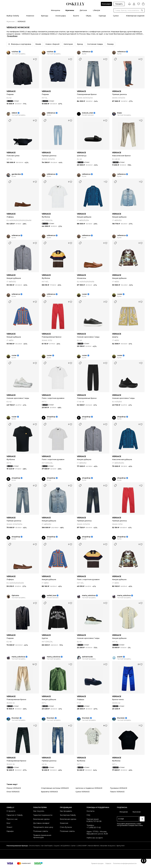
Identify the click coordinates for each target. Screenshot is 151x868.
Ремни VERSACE (14, 788)
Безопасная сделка (41, 819)
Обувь (89, 16)
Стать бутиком (66, 827)
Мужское (11, 21)
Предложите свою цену (43, 827)
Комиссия (64, 823)
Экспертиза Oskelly (68, 815)
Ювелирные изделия (135, 16)
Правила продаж (97, 863)
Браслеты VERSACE (49, 792)
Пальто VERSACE (117, 792)
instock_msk (87, 113)
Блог (9, 823)
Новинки (30, 16)
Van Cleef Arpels (47, 846)
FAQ (88, 815)
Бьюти (76, 16)
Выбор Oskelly (13, 16)
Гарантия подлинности (43, 815)
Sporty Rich (121, 846)
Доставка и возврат (41, 823)
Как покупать (39, 811)
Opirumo (15, 596)
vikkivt (14, 113)
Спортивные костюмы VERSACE (55, 788)
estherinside (87, 657)
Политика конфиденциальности (125, 863)
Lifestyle (96, 10)
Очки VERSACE (13, 792)
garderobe (16, 174)
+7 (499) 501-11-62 (94, 828)
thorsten (15, 718)
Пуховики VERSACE (119, 788)
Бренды (45, 16)
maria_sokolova (89, 596)
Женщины (55, 10)
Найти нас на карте (95, 838)
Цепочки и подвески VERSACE (89, 788)
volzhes (15, 52)
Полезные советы (41, 831)
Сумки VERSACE (83, 792)
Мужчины (70, 10)
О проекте (11, 811)
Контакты (91, 811)
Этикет (9, 827)
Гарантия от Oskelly (15, 815)
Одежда (102, 16)
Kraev (120, 113)
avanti (120, 657)
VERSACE (11, 91)
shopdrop (51, 417)
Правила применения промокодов (42, 836)
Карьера (10, 831)
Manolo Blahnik (93, 846)
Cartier (73, 846)
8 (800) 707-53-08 (94, 821)
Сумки (116, 16)
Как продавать (66, 811)
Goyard (56, 846)
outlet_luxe (51, 596)
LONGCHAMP (82, 846)
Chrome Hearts (34, 846)
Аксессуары (61, 16)
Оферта (108, 863)
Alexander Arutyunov (108, 846)
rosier (84, 294)
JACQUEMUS (65, 846)
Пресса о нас (12, 819)
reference (86, 52)
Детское (83, 10)
